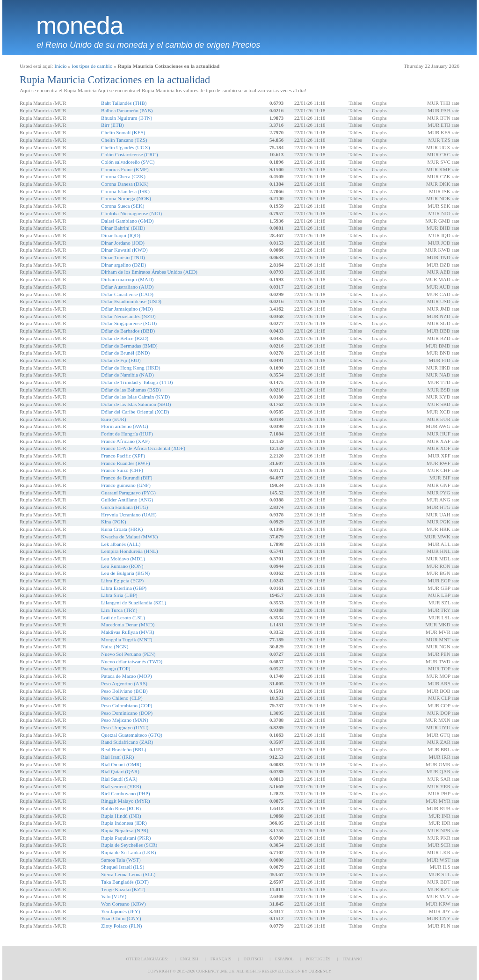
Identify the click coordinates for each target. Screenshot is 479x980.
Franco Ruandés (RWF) (125, 463)
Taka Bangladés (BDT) (125, 882)
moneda (80, 26)
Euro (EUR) (113, 419)
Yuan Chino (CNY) (121, 918)
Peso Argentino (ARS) (124, 683)
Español (284, 959)
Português (318, 959)
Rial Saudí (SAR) (119, 779)
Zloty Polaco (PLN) (121, 926)
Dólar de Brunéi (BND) (125, 353)
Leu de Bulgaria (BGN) (125, 573)
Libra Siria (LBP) (119, 595)
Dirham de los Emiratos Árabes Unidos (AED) (149, 272)
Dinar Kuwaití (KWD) (124, 250)
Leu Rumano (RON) (122, 566)
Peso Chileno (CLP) (122, 698)
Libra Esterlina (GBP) (124, 588)
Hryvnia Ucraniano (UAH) (129, 515)
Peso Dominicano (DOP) (127, 713)
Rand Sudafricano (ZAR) (127, 742)
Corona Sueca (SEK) (123, 206)
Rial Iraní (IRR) (117, 757)
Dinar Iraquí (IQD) (121, 235)
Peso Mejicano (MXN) (125, 720)
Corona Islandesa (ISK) (125, 191)
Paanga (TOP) (116, 668)
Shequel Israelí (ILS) (123, 867)
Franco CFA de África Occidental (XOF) (143, 448)
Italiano (352, 959)
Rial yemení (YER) (121, 786)
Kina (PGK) (113, 522)
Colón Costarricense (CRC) (130, 154)
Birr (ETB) (112, 125)
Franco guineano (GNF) (126, 485)
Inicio (60, 66)
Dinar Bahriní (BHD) (123, 228)
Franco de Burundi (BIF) (127, 478)
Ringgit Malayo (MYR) (126, 801)
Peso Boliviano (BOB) (124, 691)
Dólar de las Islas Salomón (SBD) (136, 404)
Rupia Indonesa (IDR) (124, 823)
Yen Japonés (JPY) (120, 911)
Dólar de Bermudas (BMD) (129, 346)
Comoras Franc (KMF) (125, 169)
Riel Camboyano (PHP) (126, 793)
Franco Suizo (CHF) (122, 470)
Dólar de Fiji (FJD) (121, 360)
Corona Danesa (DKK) (125, 184)
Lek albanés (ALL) (121, 544)
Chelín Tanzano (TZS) (124, 140)
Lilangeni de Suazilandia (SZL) (134, 603)
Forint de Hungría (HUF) (127, 434)
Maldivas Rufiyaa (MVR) (128, 632)
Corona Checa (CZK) (123, 176)
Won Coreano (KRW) (123, 904)
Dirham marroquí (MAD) (127, 279)
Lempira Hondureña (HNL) (130, 551)
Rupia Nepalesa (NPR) (125, 830)
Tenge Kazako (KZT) (123, 889)
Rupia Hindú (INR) (121, 816)
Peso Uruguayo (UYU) (125, 727)
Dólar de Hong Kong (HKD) (131, 368)
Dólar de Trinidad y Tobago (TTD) (137, 382)
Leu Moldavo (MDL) (123, 559)
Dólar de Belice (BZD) (125, 338)
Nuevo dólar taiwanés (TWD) (132, 661)
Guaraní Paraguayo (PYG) (128, 493)
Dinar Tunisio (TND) (123, 257)
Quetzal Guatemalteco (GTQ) (132, 735)
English (189, 959)
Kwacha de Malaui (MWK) (129, 537)
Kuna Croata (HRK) (122, 529)
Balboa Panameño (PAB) (127, 110)
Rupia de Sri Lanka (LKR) (128, 852)
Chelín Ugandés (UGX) (125, 147)
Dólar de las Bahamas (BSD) (131, 390)
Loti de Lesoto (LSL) (123, 617)
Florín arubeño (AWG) (125, 426)
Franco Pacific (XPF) (123, 456)
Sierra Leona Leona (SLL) (128, 874)
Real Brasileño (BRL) (124, 749)
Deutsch (253, 959)
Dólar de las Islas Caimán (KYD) (135, 397)
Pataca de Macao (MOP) (126, 676)
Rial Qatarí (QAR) (120, 771)
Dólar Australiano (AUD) (127, 287)
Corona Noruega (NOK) (126, 198)
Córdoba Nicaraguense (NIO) (131, 213)
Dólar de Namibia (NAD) (127, 375)
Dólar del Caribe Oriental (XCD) (135, 412)
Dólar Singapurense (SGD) (129, 323)
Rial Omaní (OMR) (121, 764)
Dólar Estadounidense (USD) (131, 301)
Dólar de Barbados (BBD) (128, 331)
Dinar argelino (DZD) (123, 265)
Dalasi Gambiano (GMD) (127, 221)
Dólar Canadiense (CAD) (127, 294)
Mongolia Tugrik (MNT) (127, 639)
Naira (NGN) (115, 646)
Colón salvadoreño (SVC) (128, 162)
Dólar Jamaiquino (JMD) (127, 309)
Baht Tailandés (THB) (124, 103)
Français (221, 959)
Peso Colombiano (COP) (127, 705)
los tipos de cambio (92, 66)
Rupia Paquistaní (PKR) (126, 838)
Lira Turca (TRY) (119, 610)
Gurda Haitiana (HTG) (124, 507)
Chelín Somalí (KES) (123, 132)
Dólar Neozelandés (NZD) (128, 316)
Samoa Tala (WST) (121, 860)
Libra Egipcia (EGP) (122, 581)
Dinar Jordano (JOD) (123, 243)
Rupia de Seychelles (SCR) (129, 845)
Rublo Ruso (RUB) (121, 808)
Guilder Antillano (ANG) (127, 500)
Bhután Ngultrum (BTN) (127, 118)
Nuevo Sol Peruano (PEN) (128, 654)
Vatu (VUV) (114, 896)
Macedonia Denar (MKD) (128, 624)
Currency (320, 971)
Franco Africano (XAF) (125, 441)
